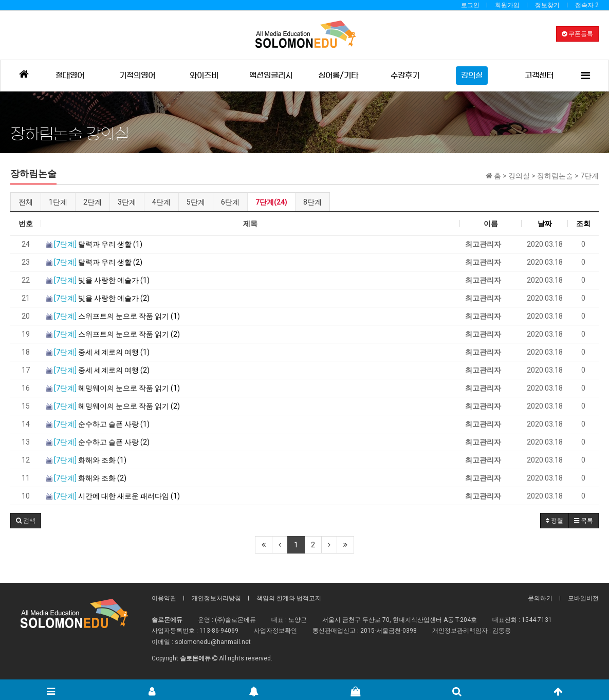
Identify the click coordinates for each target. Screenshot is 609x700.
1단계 (58, 202)
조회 (583, 224)
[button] (26, 521)
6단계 (230, 202)
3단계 (127, 202)
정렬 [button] (555, 521)
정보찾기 (547, 5)
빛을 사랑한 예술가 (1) (98, 280)
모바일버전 (583, 598)
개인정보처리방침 (216, 598)
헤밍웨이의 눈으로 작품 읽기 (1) (113, 388)
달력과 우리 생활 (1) (94, 244)
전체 (26, 202)
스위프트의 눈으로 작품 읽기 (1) (113, 316)
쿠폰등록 (577, 34)
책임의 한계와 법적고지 (289, 598)
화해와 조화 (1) (86, 460)
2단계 (93, 202)
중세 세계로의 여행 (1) (98, 352)
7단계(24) (271, 202)
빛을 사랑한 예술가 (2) (98, 298)
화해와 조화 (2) (86, 478)
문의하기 (540, 598)
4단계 (161, 202)
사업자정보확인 (275, 631)
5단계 (196, 202)
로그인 (470, 5)
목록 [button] (584, 521)
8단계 (312, 202)
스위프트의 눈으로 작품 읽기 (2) (113, 334)
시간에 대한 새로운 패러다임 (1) (113, 496)
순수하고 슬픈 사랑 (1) (98, 424)
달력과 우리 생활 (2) (94, 262)
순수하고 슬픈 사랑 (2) (98, 442)
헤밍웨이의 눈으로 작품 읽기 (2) (113, 406)
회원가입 (507, 5)
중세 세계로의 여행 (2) (98, 370)
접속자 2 (587, 5)
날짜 (545, 224)
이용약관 (164, 598)
